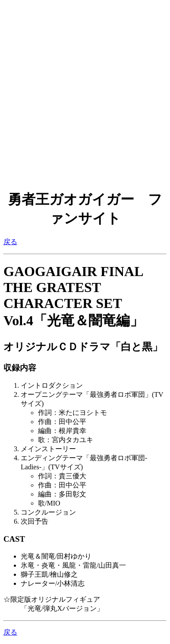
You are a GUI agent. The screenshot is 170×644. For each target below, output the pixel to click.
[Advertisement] (85, 88)
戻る (10, 242)
